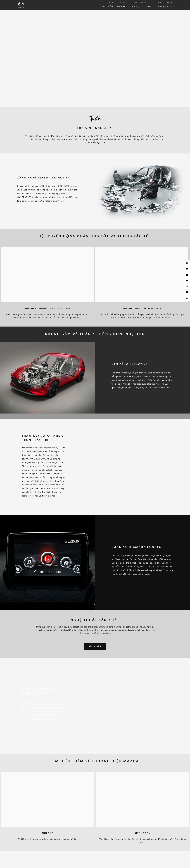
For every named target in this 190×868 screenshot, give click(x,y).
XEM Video (95, 646)
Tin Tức (148, 7)
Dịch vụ (135, 7)
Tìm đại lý (146, 3)
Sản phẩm (107, 7)
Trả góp (133, 3)
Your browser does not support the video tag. (95, 58)
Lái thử (158, 3)
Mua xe (121, 7)
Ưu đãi (112, 3)
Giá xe (123, 3)
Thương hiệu (164, 7)
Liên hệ (169, 3)
